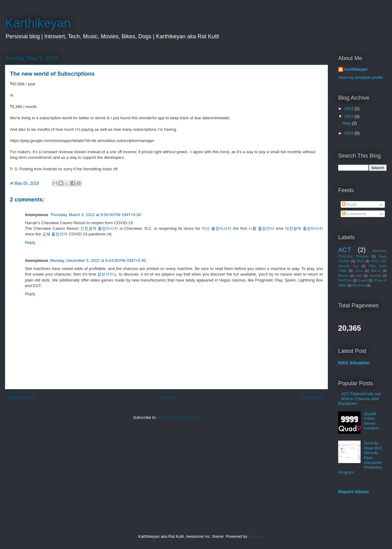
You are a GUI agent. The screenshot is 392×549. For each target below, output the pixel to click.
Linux (359, 271)
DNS (360, 261)
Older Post (311, 398)
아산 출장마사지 (217, 228)
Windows (359, 285)
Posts (349, 204)
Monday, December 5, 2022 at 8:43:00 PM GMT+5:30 (98, 260)
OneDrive (345, 280)
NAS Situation (354, 363)
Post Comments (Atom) (179, 417)
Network (375, 276)
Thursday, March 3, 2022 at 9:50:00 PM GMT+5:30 (96, 215)
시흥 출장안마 (261, 228)
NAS (359, 276)
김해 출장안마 (55, 234)
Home (168, 398)
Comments (354, 214)
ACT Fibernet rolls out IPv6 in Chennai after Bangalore (359, 399)
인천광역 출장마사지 (99, 228)
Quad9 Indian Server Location (371, 421)
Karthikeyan (38, 23)
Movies (343, 276)
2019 (350, 116)
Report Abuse (354, 492)
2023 (350, 109)
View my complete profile (361, 77)
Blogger (255, 536)
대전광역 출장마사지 (304, 228)
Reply (30, 242)
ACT (345, 250)
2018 (350, 133)
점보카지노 (107, 274)
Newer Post (23, 398)
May (348, 123)
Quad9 (363, 280)
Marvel (376, 271)
